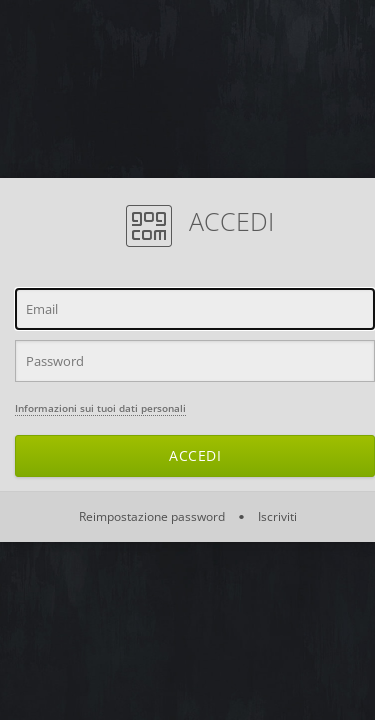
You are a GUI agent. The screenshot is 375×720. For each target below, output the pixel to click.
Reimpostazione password (153, 516)
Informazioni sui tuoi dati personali (100, 408)
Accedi (195, 455)
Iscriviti (276, 516)
